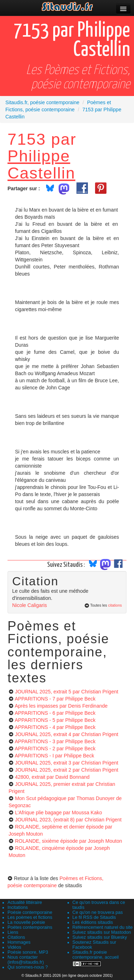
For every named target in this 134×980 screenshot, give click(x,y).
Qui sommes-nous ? (28, 967)
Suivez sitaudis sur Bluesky (100, 937)
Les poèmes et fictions (30, 917)
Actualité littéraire (25, 902)
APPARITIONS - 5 (55, 720)
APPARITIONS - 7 (55, 699)
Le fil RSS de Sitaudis (94, 917)
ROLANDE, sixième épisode (69, 841)
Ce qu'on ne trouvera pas (98, 912)
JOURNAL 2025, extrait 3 (67, 763)
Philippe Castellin (41, 164)
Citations (16, 937)
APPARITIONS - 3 (55, 741)
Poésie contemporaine (30, 912)
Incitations (18, 907)
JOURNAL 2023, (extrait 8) (68, 820)
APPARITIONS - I (54, 756)
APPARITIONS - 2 (55, 749)
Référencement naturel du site (103, 927)
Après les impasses (61, 706)
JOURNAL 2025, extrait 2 (67, 770)
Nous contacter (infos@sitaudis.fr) (26, 960)
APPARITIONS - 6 (55, 713)
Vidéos (14, 947)
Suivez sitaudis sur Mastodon (102, 932)
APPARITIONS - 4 (55, 727)
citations (115, 605)
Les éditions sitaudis (93, 922)
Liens (13, 932)
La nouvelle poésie (26, 922)
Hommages (19, 942)
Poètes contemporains (30, 927)
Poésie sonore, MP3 (28, 952)
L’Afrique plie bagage (59, 813)
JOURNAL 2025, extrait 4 (67, 734)
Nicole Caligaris (29, 605)
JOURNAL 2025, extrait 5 (67, 692)
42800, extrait (52, 777)
